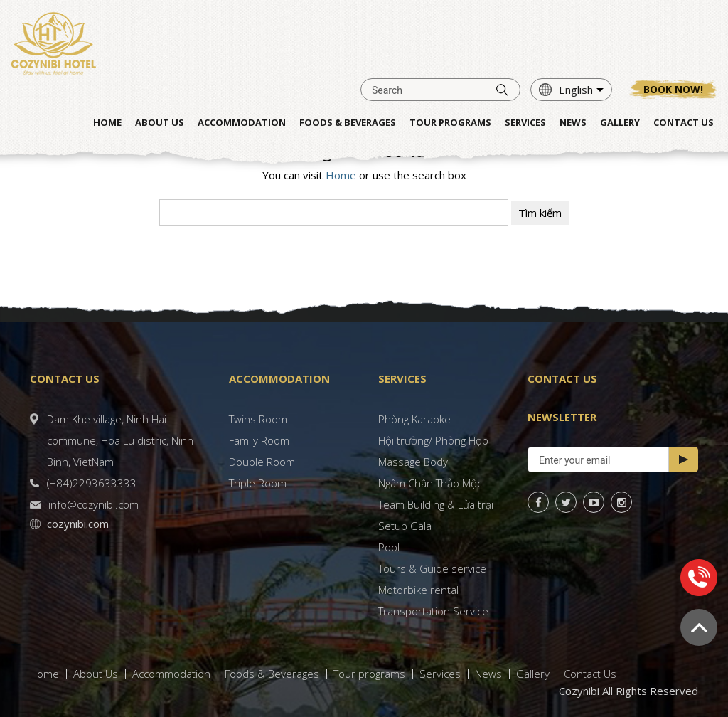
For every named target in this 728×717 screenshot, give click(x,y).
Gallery (533, 674)
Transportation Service (433, 611)
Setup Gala (405, 526)
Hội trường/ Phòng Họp (433, 440)
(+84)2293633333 (92, 483)
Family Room (259, 440)
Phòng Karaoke (414, 419)
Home (341, 175)
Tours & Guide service (432, 568)
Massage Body (413, 462)
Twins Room (258, 419)
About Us (96, 674)
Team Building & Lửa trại (436, 504)
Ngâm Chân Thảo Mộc (430, 483)
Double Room (262, 462)
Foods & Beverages (272, 674)
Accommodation (171, 674)
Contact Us (590, 674)
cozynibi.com (78, 524)
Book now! (673, 89)
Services (440, 674)
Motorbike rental (418, 590)
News (488, 674)
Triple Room (258, 483)
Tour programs (369, 674)
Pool (389, 547)
